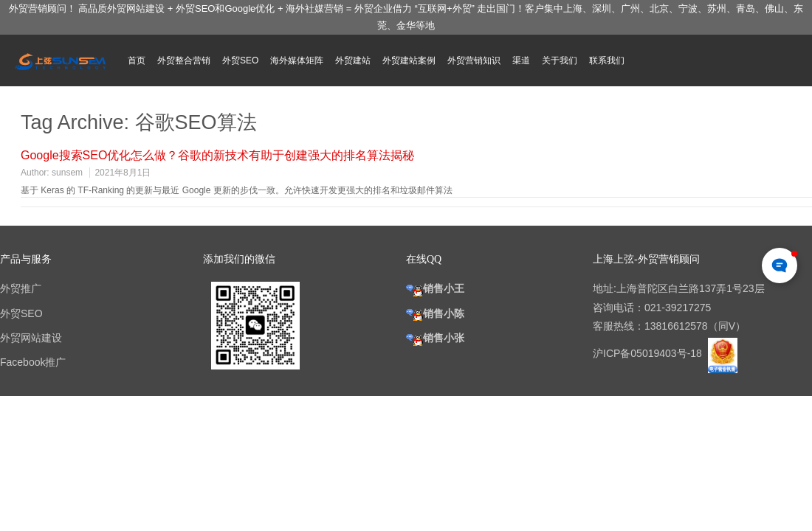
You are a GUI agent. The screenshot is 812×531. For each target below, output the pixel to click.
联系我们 (607, 60)
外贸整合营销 (184, 60)
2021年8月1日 (123, 173)
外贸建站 (353, 60)
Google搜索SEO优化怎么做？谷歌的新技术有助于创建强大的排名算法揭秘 (217, 155)
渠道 (521, 60)
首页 (137, 60)
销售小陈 (435, 313)
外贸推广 (21, 288)
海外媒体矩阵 (297, 60)
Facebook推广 (33, 362)
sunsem (67, 173)
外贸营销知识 (474, 60)
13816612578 (676, 326)
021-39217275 (678, 308)
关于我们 (560, 60)
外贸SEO (240, 60)
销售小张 (435, 338)
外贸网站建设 (31, 338)
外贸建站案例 (409, 60)
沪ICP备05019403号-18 (649, 353)
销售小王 (435, 288)
